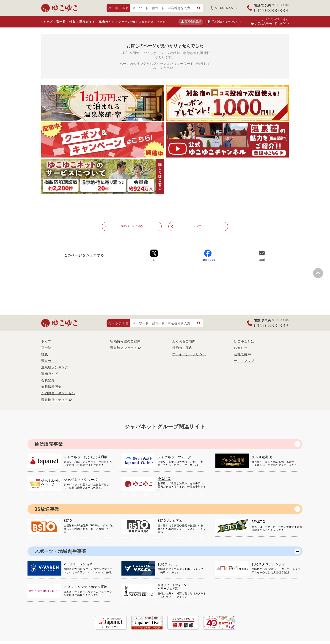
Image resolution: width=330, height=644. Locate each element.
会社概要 (241, 354)
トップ (48, 22)
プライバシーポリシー (189, 354)
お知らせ (241, 348)
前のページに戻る (132, 227)
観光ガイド (107, 22)
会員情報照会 (51, 387)
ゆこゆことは (244, 342)
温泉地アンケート (124, 348)
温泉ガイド (87, 22)
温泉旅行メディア (151, 22)
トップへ (198, 227)
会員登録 (48, 380)
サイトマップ (244, 361)
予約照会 (223, 22)
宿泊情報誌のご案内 (125, 342)
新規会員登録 (191, 22)
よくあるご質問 (184, 342)
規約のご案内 (182, 348)
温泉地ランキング (55, 367)
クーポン (126, 22)
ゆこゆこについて (226, 8)
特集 (73, 22)
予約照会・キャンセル (58, 393)
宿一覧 (61, 22)
